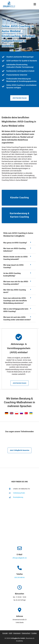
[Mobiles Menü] (35, 5)
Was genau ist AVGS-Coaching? (15, 243)
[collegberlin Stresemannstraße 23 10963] (19, 521)
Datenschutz (26, 633)
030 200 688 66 (19, 577)
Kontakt (5, 633)
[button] (19, 243)
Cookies (34, 633)
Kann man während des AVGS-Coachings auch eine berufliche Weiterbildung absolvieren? (15, 301)
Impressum (17, 633)
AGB (11, 633)
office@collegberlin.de (20, 558)
